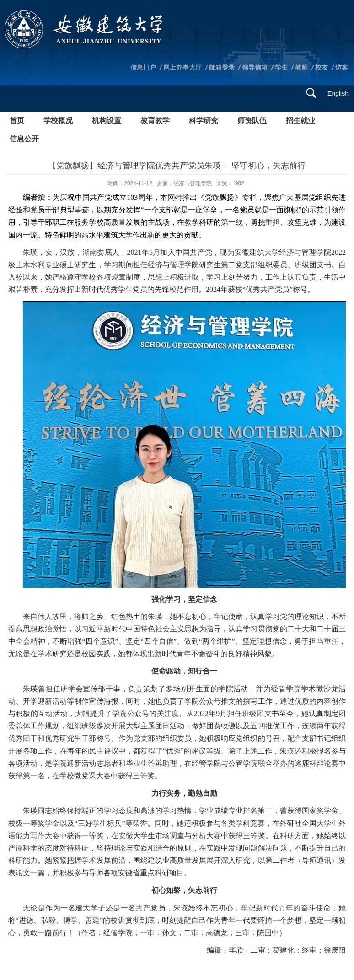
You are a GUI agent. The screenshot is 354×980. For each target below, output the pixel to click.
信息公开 (24, 139)
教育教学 (155, 121)
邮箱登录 (222, 67)
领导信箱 (255, 67)
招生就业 (300, 121)
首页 (17, 121)
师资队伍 (252, 121)
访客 (342, 67)
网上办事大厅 (182, 67)
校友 (322, 67)
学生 (281, 67)
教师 (301, 67)
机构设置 (107, 121)
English (338, 93)
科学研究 (204, 121)
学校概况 (58, 121)
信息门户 (143, 67)
